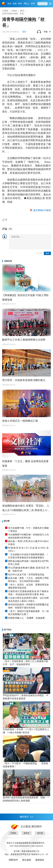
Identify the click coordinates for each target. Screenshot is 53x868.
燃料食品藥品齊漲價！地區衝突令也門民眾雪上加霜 (28, 563)
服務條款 (40, 860)
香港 (15, 4)
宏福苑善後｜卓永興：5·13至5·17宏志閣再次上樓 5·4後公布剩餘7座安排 (26, 731)
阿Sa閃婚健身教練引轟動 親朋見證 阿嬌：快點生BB (28, 569)
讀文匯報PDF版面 (42, 210)
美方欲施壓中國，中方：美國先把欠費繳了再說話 (28, 530)
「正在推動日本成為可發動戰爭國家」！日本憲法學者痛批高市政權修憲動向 (28, 556)
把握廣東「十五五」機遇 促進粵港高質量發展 (25, 464)
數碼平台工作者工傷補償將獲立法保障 (24, 340)
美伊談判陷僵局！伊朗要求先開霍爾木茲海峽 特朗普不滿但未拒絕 (28, 606)
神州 (20, 4)
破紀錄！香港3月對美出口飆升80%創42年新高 (28, 543)
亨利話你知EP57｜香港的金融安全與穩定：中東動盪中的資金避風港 (26, 697)
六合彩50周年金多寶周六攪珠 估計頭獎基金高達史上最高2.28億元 (28, 599)
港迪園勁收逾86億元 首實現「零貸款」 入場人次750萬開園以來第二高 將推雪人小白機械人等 (26, 508)
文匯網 (5, 11)
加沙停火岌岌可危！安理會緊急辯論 (26, 575)
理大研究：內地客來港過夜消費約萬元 (24, 380)
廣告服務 (27, 860)
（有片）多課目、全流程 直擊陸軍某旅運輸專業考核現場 (28, 586)
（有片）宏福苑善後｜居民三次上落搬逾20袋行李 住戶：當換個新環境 (25, 663)
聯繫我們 (13, 860)
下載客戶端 (43, 4)
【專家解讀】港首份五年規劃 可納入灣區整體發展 (25, 298)
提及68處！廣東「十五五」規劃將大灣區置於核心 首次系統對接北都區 (28, 580)
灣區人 (26, 4)
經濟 (33, 4)
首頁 (9, 4)
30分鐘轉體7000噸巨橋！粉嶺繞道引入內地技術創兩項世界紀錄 (28, 536)
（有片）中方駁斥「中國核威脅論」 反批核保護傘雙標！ (25, 765)
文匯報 (14, 11)
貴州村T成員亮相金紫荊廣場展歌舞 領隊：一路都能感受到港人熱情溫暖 (26, 799)
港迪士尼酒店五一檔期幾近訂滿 (20, 421)
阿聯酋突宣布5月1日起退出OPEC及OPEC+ (28, 549)
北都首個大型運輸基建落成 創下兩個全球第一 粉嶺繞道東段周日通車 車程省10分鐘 (28, 593)
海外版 (40, 833)
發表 (47, 253)
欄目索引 (27, 817)
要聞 (22, 11)
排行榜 (7, 521)
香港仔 (27, 833)
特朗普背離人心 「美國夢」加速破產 (26, 618)
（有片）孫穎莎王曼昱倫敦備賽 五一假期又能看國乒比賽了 (28, 613)
